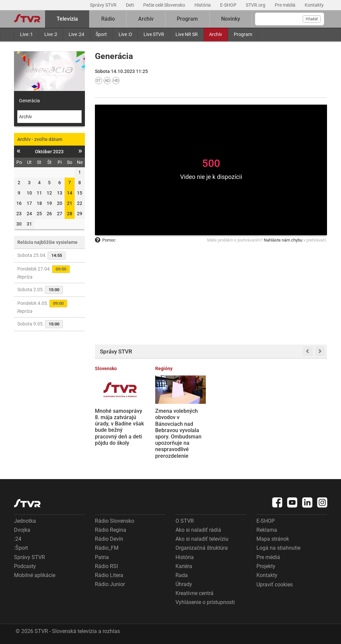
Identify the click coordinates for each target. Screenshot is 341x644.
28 (70, 214)
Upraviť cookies (275, 585)
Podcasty (25, 566)
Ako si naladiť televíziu (202, 539)
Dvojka (22, 530)
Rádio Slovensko (115, 521)
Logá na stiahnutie (278, 548)
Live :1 (26, 34)
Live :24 (76, 34)
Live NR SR (187, 34)
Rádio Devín (109, 539)
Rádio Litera (109, 575)
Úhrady (184, 584)
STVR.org (256, 5)
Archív (216, 34)
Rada (182, 575)
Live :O (125, 34)
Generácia (29, 101)
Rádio (108, 19)
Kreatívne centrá (194, 593)
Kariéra (184, 566)
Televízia (67, 19)
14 (70, 193)
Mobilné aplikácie (35, 575)
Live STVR (154, 34)
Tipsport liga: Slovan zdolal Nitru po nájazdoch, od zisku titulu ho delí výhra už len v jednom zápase (240, 427)
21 (70, 203)
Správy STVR (104, 5)
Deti (130, 5)
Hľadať (312, 19)
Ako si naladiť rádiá (198, 530)
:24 (18, 539)
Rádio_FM (107, 548)
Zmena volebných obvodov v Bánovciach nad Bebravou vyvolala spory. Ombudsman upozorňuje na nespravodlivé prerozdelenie (178, 433)
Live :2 (51, 34)
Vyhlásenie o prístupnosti (205, 602)
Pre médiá (286, 5)
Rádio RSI (106, 566)
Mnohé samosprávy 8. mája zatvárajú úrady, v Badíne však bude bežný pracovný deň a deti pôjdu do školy (119, 427)
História (203, 5)
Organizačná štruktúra (202, 548)
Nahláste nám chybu (283, 240)
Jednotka (25, 521)
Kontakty (314, 5)
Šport (101, 34)
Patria (102, 557)
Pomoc (105, 240)
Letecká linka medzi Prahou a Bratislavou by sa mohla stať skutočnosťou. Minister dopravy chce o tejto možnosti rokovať (301, 430)
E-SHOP (229, 5)
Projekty (266, 566)
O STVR (185, 521)
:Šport (21, 548)
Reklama (267, 530)
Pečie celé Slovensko (165, 5)
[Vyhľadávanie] (290, 19)
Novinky (231, 19)
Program (243, 34)
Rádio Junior (110, 584)
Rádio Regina (111, 530)
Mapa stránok (273, 539)
